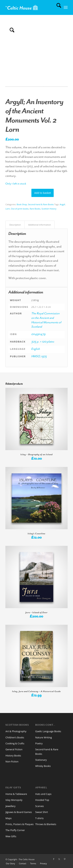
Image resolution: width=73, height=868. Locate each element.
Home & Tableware (16, 794)
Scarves (40, 806)
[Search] (57, 7)
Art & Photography (16, 731)
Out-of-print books (20, 209)
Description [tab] (15, 225)
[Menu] (66, 7)
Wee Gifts (11, 836)
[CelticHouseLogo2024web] (30, 7)
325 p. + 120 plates (43, 342)
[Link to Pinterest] (65, 859)
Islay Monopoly (14, 800)
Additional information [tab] (40, 225)
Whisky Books (43, 766)
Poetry (39, 743)
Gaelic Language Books (48, 731)
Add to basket (43, 193)
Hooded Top (42, 800)
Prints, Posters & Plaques (19, 824)
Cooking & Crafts (15, 743)
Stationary (41, 760)
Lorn (8, 209)
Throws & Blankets (46, 824)
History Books (13, 756)
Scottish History (49, 209)
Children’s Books (15, 737)
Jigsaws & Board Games (19, 812)
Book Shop (22, 204)
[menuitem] (57, 7)
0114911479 (38, 334)
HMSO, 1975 (39, 357)
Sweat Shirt (42, 812)
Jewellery (10, 806)
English (35, 349)
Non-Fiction (12, 761)
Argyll (62, 204)
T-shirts (39, 818)
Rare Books (35, 209)
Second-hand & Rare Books (41, 204)
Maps (8, 818)
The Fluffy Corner (15, 830)
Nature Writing (44, 737)
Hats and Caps (43, 794)
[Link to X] (59, 859)
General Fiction (14, 749)
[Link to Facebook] (54, 859)
